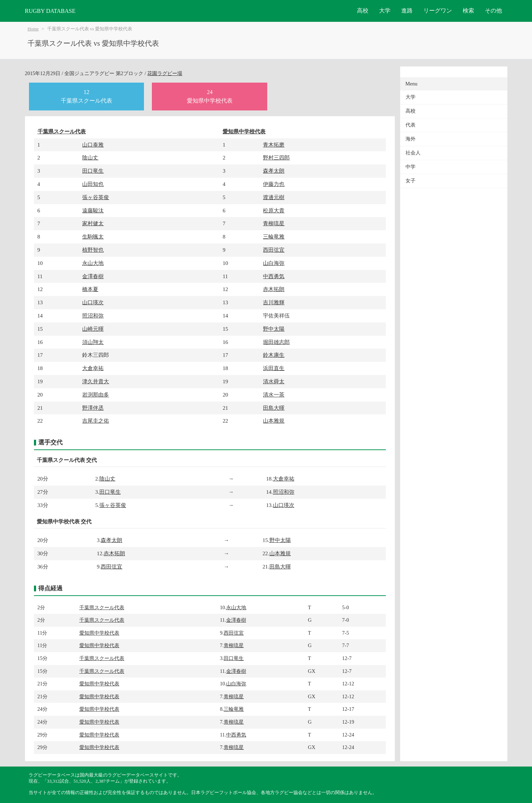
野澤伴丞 (93, 408)
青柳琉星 (274, 223)
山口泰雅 (93, 145)
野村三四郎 (276, 157)
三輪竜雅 (274, 237)
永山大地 (93, 263)
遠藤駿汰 (93, 210)
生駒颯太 (93, 237)
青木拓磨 (274, 145)
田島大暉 (274, 408)
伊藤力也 (274, 184)
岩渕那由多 (96, 395)
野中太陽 (274, 329)
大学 (385, 11)
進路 (407, 11)
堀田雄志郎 (276, 342)
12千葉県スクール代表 (86, 96)
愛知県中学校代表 (244, 131)
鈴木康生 (274, 355)
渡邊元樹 (274, 197)
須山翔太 (93, 342)
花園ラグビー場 (165, 73)
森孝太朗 (274, 171)
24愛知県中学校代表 (210, 96)
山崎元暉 (93, 329)
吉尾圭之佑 (96, 421)
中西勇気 (274, 276)
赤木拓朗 (274, 289)
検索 (468, 11)
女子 (411, 181)
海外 (411, 139)
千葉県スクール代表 (62, 131)
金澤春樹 (93, 276)
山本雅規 (274, 421)
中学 (411, 167)
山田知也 (93, 184)
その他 (493, 11)
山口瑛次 (93, 302)
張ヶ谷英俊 (96, 197)
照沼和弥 (93, 316)
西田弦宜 (274, 250)
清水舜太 (274, 381)
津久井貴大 (96, 381)
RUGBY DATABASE (50, 11)
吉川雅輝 (274, 302)
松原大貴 (274, 210)
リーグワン (438, 11)
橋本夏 (90, 289)
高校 (363, 11)
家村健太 (93, 223)
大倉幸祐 (93, 368)
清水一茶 (274, 395)
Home (33, 29)
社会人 (413, 153)
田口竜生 (93, 171)
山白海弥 (274, 263)
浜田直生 (274, 368)
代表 (411, 125)
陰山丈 (90, 157)
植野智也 (93, 250)
